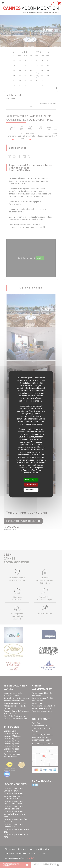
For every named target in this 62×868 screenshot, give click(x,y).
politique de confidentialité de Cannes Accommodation (32, 470)
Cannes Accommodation (31, 10)
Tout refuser (31, 485)
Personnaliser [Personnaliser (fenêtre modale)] (31, 490)
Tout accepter (31, 480)
